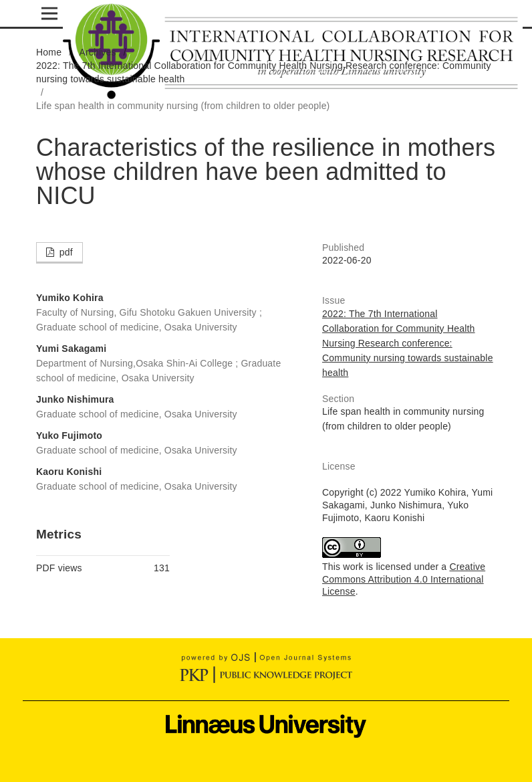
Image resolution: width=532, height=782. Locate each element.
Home (49, 52)
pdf (65, 252)
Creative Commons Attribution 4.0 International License (404, 579)
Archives (97, 52)
